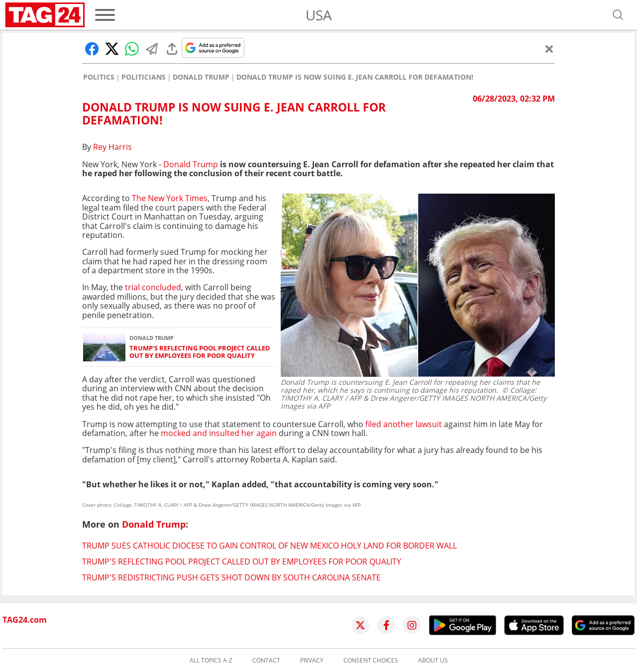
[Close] (549, 49)
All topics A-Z (211, 661)
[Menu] (105, 15)
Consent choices (371, 661)
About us (433, 661)
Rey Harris (112, 147)
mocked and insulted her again (219, 433)
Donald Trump (201, 77)
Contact (266, 661)
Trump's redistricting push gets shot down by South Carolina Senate (231, 577)
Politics (99, 77)
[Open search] (618, 15)
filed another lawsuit (404, 424)
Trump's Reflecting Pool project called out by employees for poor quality (200, 352)
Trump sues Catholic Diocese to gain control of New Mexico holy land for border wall (269, 546)
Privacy (312, 661)
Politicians (144, 77)
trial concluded (153, 287)
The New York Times (170, 198)
